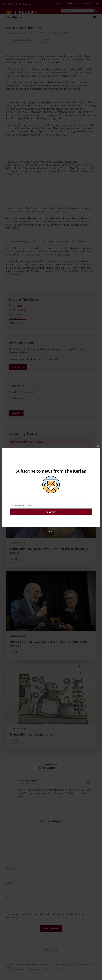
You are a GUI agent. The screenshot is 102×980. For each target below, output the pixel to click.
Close (51, 531)
